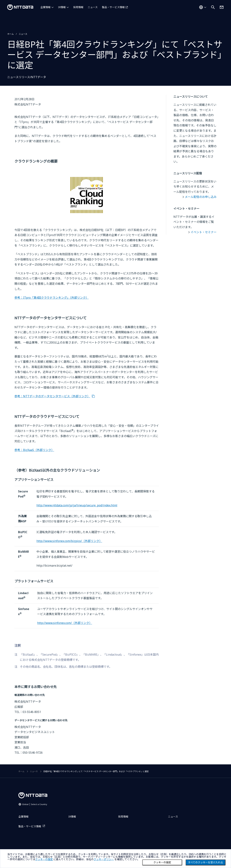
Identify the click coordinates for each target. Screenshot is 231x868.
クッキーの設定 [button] (44, 859)
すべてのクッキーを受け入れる (206, 862)
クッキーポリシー (104, 859)
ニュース (93, 7)
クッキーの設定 (162, 862)
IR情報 (62, 7)
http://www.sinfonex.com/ (65, 623)
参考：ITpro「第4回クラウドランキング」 (52, 298)
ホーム (10, 34)
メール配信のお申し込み (201, 197)
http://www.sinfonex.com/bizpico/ (69, 541)
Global (35, 804)
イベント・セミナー (204, 232)
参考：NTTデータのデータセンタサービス (52, 396)
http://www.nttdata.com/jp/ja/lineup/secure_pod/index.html (77, 505)
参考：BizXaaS (34, 450)
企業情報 (45, 7)
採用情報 (78, 7)
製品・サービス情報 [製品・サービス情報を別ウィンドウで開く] (113, 7)
